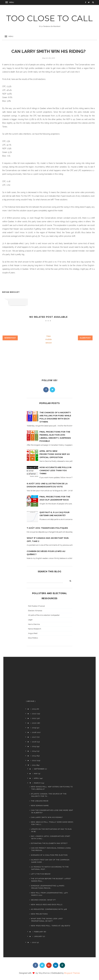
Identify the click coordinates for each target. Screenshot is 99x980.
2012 (34, 760)
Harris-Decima (34, 624)
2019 (34, 728)
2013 (34, 756)
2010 (34, 942)
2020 (34, 723)
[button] (10, 2)
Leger (30, 620)
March (37, 783)
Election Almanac (35, 611)
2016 (34, 742)
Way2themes (44, 973)
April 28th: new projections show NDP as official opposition (55, 454)
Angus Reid (33, 633)
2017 (34, 737)
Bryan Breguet (11, 292)
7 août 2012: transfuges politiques (47, 528)
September (39, 769)
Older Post (85, 338)
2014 (34, 751)
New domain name (40, 806)
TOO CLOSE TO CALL (49, 18)
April (37, 778)
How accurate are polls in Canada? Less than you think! (55, 470)
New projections (39, 914)
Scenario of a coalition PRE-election (49, 855)
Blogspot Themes (72, 973)
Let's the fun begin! (41, 874)
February (39, 932)
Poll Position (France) (36, 606)
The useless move (40, 801)
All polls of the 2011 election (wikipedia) (44, 615)
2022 (34, 714)
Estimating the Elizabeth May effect (49, 843)
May (36, 774)
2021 (34, 718)
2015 (34, 746)
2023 (34, 709)
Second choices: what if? (43, 900)
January (38, 936)
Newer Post (10, 338)
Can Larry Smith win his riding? (47, 817)
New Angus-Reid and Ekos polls (47, 905)
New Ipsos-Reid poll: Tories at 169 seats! (51, 926)
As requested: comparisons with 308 (49, 909)
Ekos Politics (33, 638)
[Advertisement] (47, 680)
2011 (34, 765)
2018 (34, 732)
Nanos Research (35, 629)
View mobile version (49, 339)
